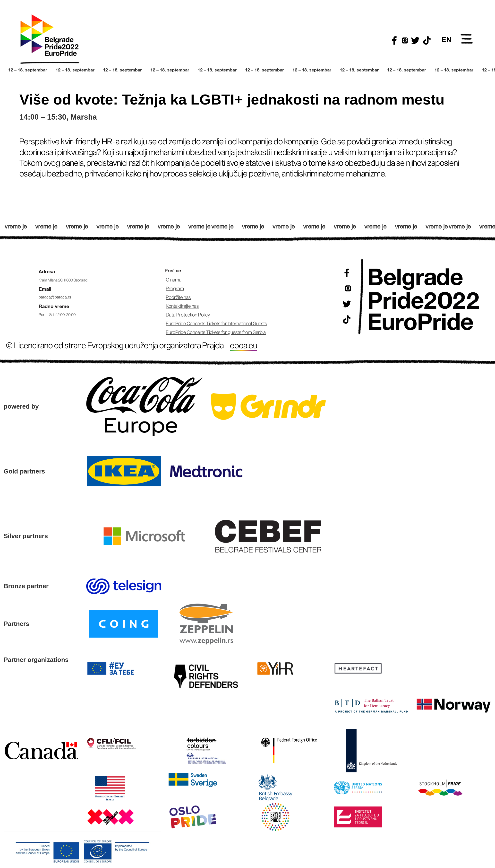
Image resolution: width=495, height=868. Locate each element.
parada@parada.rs (55, 297)
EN (446, 39)
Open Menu (467, 40)
